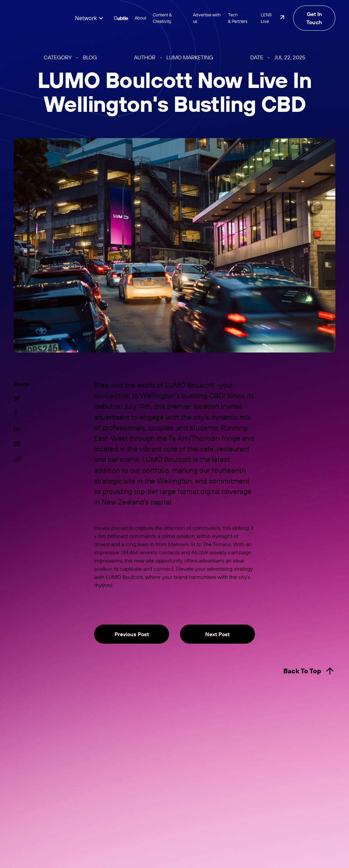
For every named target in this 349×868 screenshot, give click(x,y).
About (140, 18)
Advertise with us (207, 18)
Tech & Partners (238, 18)
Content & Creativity (162, 18)
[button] (89, 18)
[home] (41, 18)
